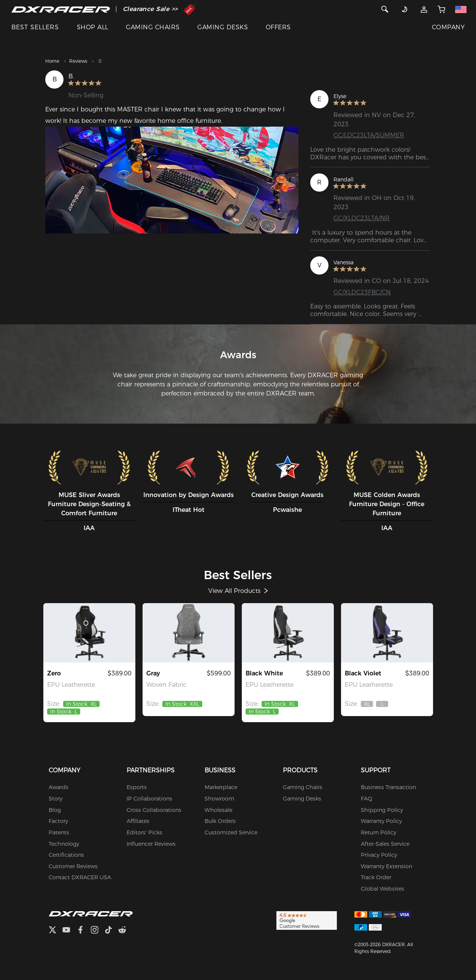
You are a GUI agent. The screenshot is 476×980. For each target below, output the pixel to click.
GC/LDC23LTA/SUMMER (369, 135)
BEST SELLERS (35, 27)
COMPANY (448, 27)
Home (52, 61)
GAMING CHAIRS (153, 27)
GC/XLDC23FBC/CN (362, 292)
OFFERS (278, 27)
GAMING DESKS (223, 27)
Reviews (78, 61)
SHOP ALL (93, 27)
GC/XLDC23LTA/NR (362, 218)
